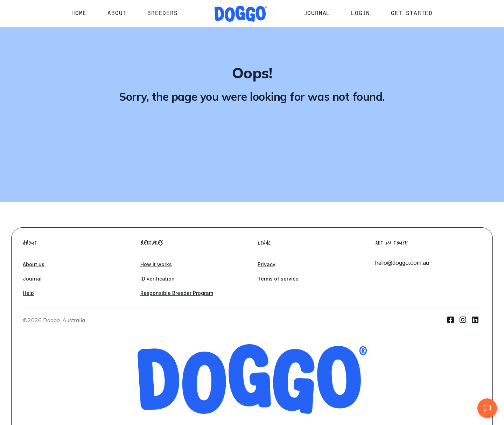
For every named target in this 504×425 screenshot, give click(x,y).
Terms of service (278, 279)
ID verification (157, 279)
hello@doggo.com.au (402, 263)
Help (28, 293)
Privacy (267, 264)
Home (79, 13)
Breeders (162, 13)
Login (360, 13)
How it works (156, 264)
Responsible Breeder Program (177, 293)
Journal (317, 13)
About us (34, 264)
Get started (412, 13)
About (117, 13)
